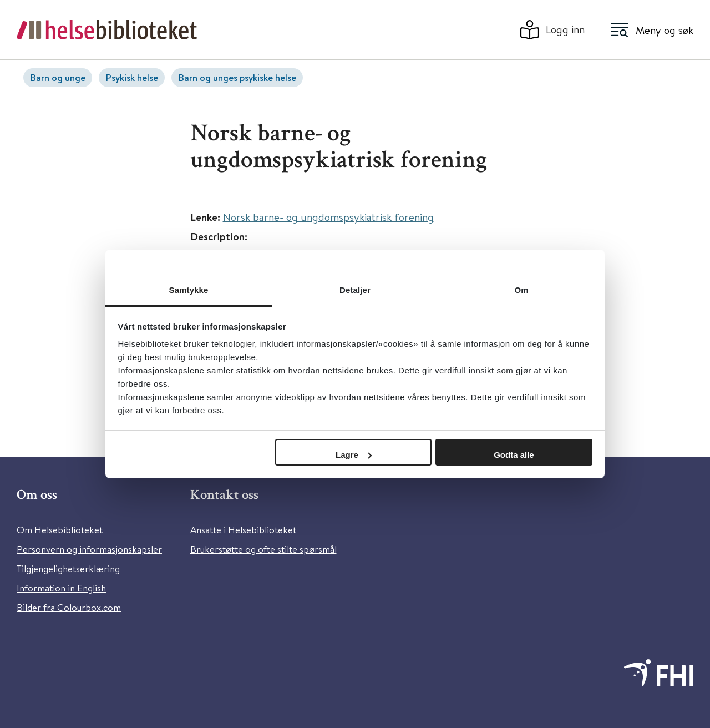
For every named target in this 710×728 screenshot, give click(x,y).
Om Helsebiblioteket (60, 530)
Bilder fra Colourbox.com (69, 607)
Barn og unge (58, 77)
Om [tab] (521, 290)
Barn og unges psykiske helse (237, 77)
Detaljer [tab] (355, 290)
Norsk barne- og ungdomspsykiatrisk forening (328, 217)
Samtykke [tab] (189, 290)
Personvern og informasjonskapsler (89, 549)
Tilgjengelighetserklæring (68, 568)
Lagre (354, 455)
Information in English (61, 588)
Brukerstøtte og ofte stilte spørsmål (263, 549)
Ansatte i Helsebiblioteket (243, 530)
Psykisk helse (132, 77)
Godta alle (514, 455)
